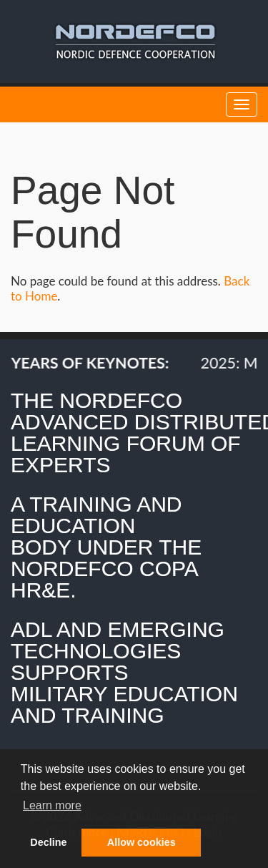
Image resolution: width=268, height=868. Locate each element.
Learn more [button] (52, 805)
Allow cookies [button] (142, 842)
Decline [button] (48, 842)
